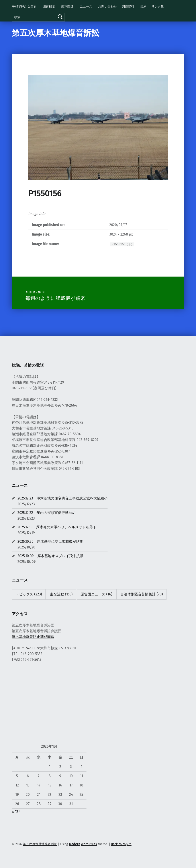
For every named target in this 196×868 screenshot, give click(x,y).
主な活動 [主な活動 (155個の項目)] (61, 594)
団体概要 (49, 6)
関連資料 (128, 6)
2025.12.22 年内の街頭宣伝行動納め (47, 513)
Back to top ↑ (121, 844)
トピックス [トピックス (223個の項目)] (29, 594)
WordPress (89, 844)
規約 (143, 6)
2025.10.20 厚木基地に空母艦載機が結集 (50, 541)
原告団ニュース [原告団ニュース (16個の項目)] (96, 594)
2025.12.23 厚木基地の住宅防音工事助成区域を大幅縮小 (63, 498)
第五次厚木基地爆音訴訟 (56, 33)
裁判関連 (67, 6)
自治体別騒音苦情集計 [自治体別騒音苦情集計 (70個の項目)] (141, 594)
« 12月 (17, 812)
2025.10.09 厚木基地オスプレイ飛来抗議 (50, 556)
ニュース (86, 6)
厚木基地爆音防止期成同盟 (33, 637)
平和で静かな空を (24, 6)
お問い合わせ (108, 6)
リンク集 (158, 6)
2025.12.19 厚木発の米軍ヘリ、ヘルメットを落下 (57, 527)
